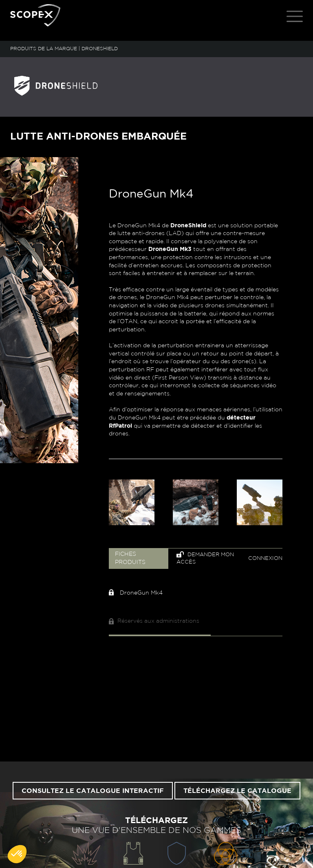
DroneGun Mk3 (170, 249)
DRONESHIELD (100, 49)
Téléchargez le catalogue (237, 791)
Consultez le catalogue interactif (93, 791)
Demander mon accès (205, 558)
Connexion (265, 558)
